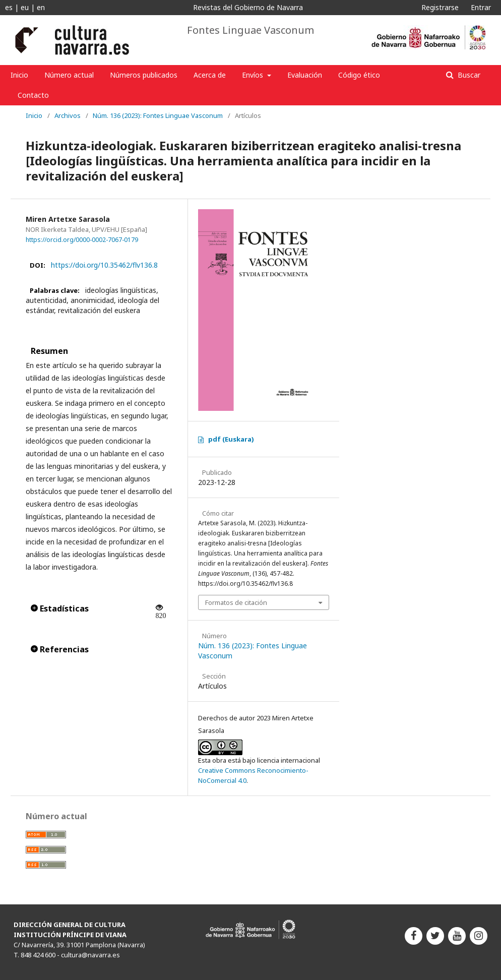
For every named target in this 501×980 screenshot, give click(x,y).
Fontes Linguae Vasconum (250, 30)
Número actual (69, 75)
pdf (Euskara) (231, 439)
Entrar (481, 7)
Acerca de (210, 75)
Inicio (19, 75)
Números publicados (144, 75)
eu (25, 7)
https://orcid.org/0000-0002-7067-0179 (82, 240)
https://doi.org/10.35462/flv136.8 (104, 265)
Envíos (254, 75)
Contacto (33, 95)
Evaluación (305, 75)
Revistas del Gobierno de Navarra (248, 7)
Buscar (468, 75)
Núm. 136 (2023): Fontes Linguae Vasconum (158, 115)
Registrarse (440, 7)
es (9, 7)
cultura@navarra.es (90, 955)
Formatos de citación (236, 602)
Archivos (68, 115)
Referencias (60, 649)
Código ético (359, 75)
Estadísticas (60, 608)
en (41, 7)
